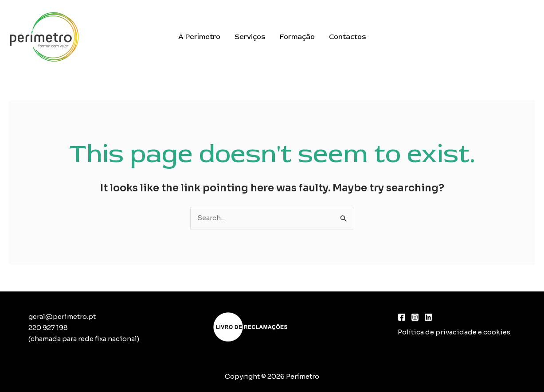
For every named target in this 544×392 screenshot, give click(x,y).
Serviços (250, 37)
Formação (297, 37)
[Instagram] (415, 317)
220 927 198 (48, 328)
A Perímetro (199, 37)
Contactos (348, 37)
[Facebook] (402, 317)
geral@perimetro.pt (62, 316)
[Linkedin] (428, 317)
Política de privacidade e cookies (454, 332)
